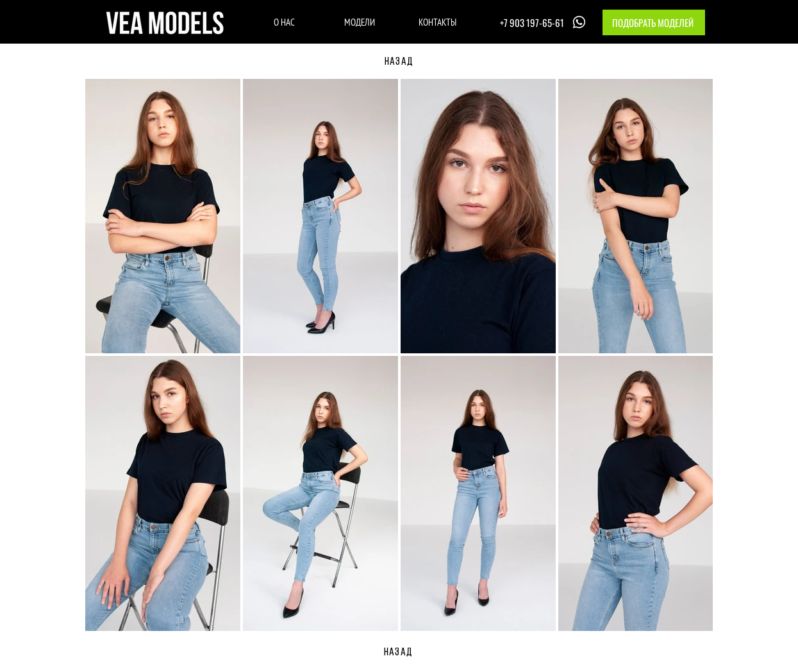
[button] (654, 22)
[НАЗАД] (399, 62)
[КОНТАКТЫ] (437, 22)
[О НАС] (284, 22)
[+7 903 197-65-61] (544, 22)
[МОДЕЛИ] (360, 22)
